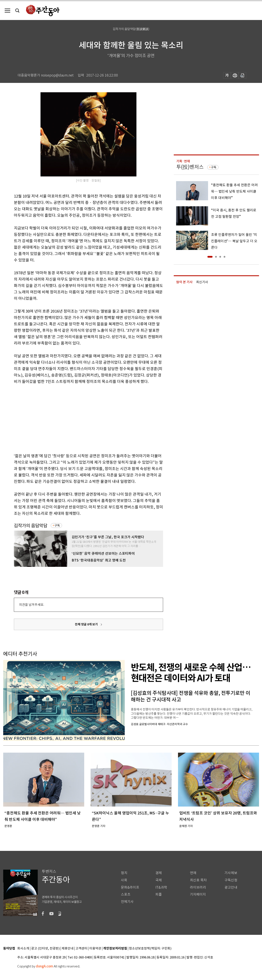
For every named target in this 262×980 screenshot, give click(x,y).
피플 (159, 894)
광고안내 (231, 887)
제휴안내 (68, 949)
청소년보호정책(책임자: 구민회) (150, 949)
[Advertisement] (78, 418)
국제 (159, 880)
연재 (193, 873)
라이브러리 (198, 887)
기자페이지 (198, 894)
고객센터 (81, 949)
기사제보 (231, 873)
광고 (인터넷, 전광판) (45, 949)
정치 (124, 873)
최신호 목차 (198, 880)
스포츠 (126, 894)
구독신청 (231, 880)
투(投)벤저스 (190, 167)
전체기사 (127, 902)
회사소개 (23, 949)
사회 (124, 880)
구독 (57, 525)
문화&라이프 (130, 887)
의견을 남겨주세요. (32, 605)
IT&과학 (161, 887)
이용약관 (95, 949)
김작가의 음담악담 (31, 526)
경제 (159, 873)
